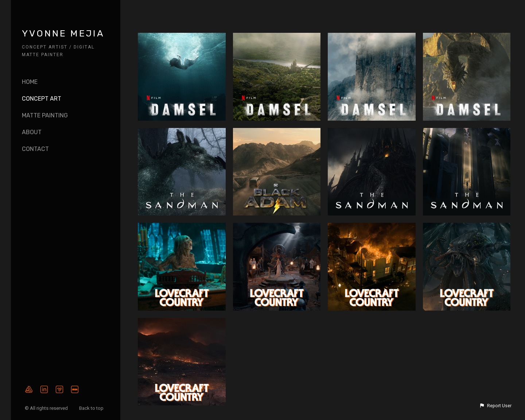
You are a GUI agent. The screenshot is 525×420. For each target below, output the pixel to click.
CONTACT (35, 149)
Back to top (92, 408)
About (32, 132)
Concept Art (42, 99)
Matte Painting (45, 115)
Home (30, 82)
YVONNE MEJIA (63, 33)
